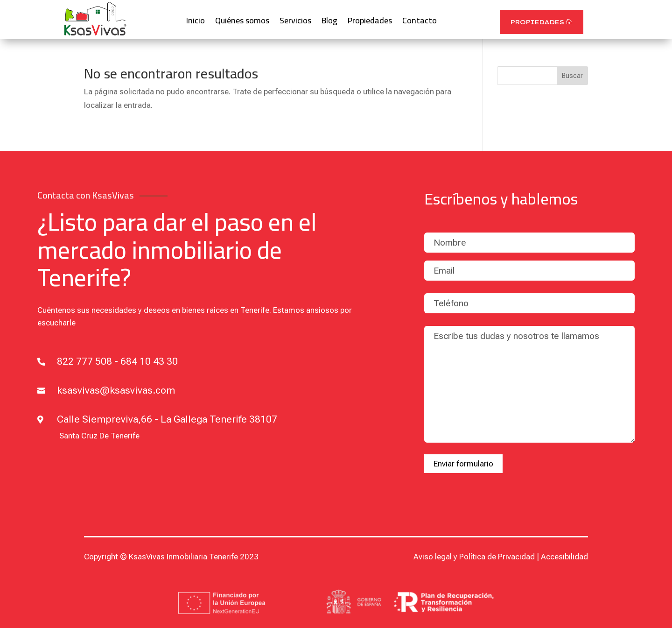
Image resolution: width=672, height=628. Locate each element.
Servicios (295, 23)
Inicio (196, 23)
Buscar (572, 76)
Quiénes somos (242, 23)
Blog (329, 23)
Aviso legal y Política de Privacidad (474, 557)
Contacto (420, 23)
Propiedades (370, 23)
